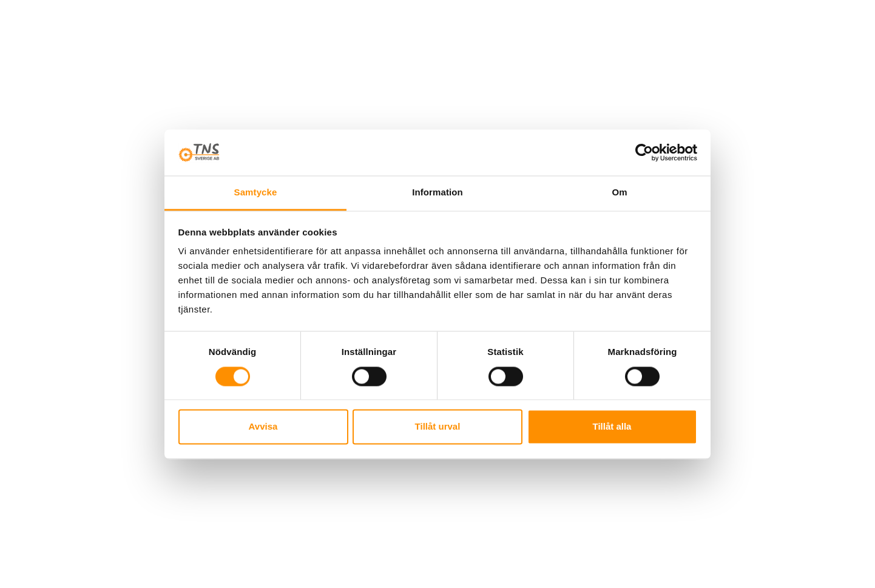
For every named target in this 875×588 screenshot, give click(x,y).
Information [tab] (437, 193)
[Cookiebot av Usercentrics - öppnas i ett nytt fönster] (644, 152)
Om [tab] (619, 193)
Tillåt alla (612, 427)
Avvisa (263, 427)
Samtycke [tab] (256, 193)
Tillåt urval (438, 427)
